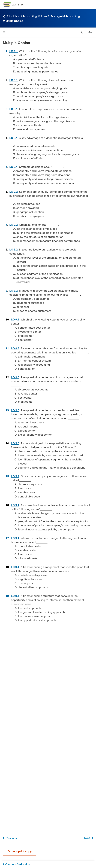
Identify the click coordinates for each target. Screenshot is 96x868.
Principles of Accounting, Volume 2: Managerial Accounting (41, 16)
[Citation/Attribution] (48, 864)
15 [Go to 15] (7, 476)
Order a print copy (20, 851)
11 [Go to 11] (7, 348)
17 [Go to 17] (7, 538)
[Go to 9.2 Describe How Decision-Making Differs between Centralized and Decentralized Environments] (13, 192)
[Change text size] (90, 32)
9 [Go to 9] (6, 290)
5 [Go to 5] (6, 167)
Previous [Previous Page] (9, 838)
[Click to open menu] (4, 32)
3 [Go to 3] (6, 109)
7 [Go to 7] (6, 224)
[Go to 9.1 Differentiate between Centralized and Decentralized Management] (13, 51)
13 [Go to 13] (7, 410)
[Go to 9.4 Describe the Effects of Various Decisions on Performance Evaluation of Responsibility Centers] (15, 476)
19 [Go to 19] (7, 596)
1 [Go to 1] (6, 51)
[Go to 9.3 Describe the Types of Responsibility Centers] (15, 319)
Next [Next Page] (89, 838)
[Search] (81, 32)
